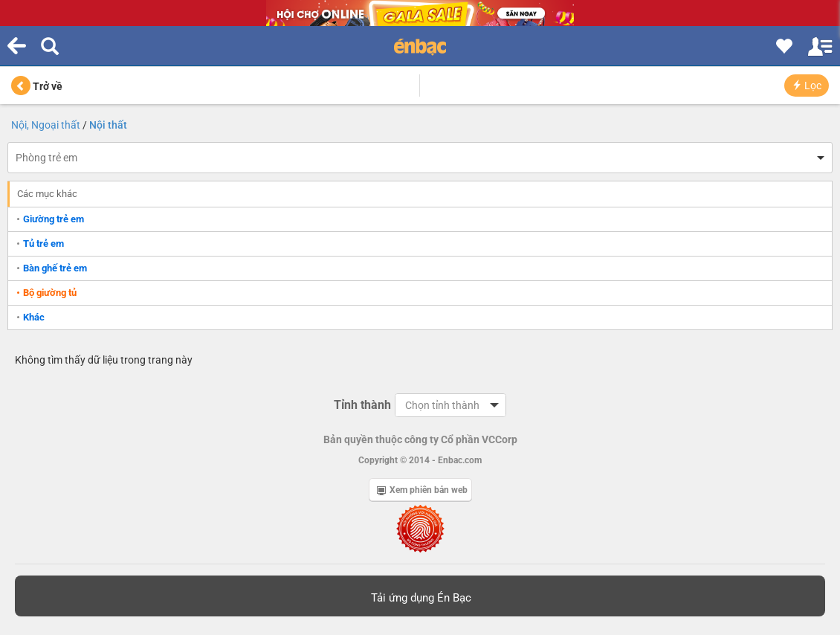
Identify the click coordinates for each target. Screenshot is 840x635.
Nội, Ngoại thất (46, 125)
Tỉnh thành (362, 405)
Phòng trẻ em (46, 158)
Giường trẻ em (54, 219)
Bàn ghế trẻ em (55, 268)
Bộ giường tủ (50, 293)
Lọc (807, 86)
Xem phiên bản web (422, 490)
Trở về (37, 86)
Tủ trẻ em (43, 244)
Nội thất (108, 125)
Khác (34, 317)
